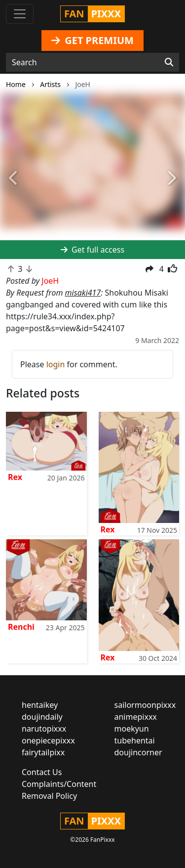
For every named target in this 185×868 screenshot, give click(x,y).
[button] (14, 178)
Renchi (21, 627)
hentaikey (40, 705)
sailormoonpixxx (145, 705)
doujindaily (42, 717)
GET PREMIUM (92, 40)
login (56, 364)
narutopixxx (44, 729)
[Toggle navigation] (20, 14)
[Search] (169, 62)
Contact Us (42, 772)
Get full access (92, 250)
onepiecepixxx (48, 740)
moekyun (132, 729)
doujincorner (138, 752)
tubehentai (135, 740)
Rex (15, 477)
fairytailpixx (43, 752)
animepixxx (136, 717)
